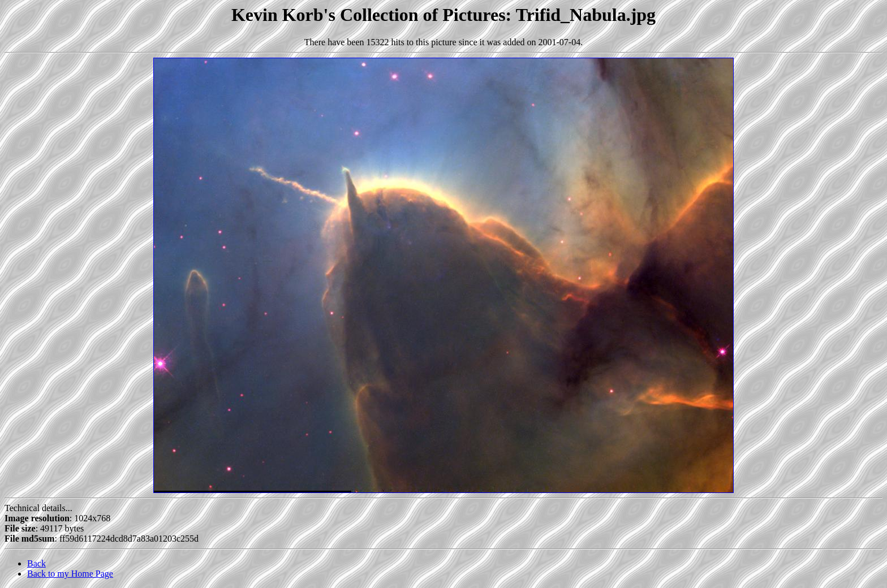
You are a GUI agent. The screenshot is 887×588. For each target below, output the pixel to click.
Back (36, 563)
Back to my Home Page (70, 574)
